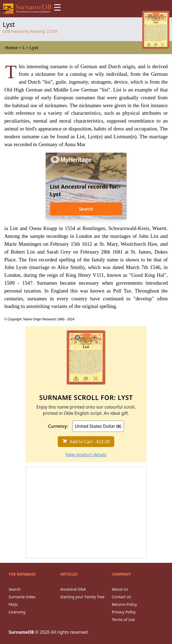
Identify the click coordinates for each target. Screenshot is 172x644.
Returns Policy (124, 604)
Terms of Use (123, 620)
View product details (86, 455)
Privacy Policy (124, 612)
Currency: (58, 426)
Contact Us (121, 597)
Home (11, 48)
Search (86, 209)
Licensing (17, 612)
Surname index (22, 597)
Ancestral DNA (73, 589)
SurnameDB (21, 632)
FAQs (13, 604)
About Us (120, 589)
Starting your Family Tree (82, 597)
